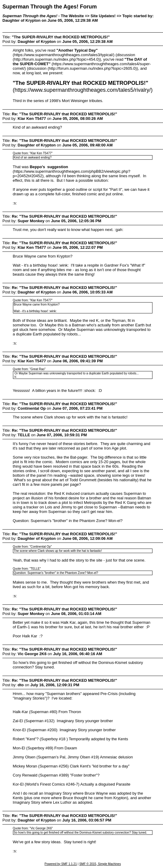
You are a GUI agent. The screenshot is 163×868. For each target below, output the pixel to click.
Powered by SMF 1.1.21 (61, 864)
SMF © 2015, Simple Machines (100, 864)
